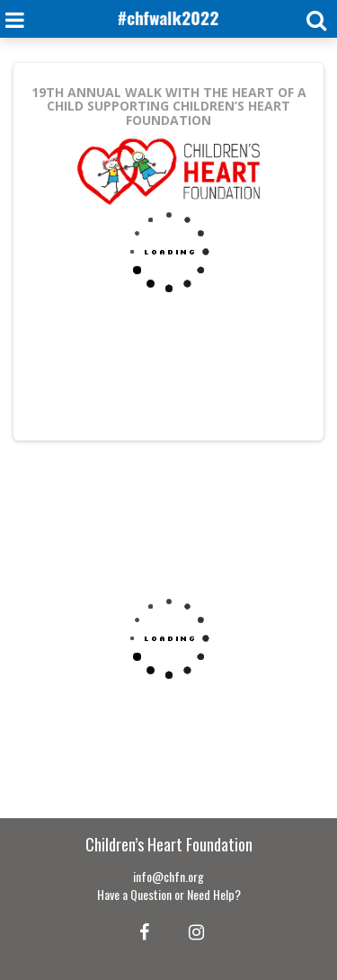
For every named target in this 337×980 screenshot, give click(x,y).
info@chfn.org (168, 876)
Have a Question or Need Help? (169, 894)
